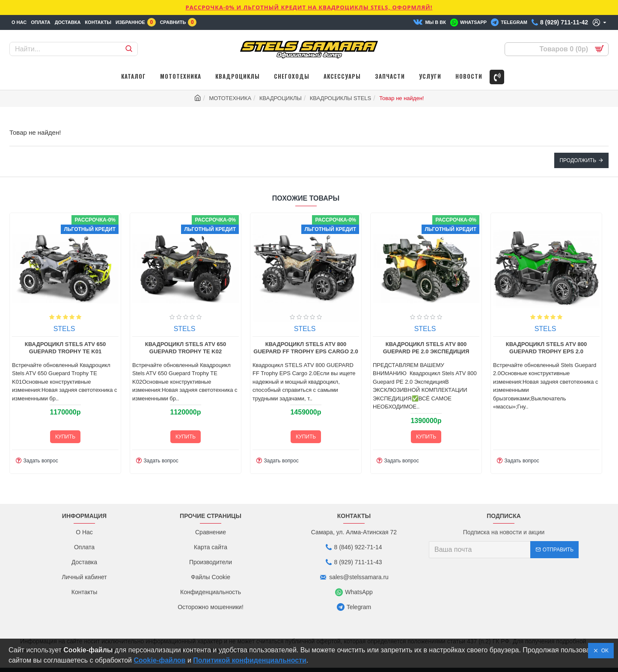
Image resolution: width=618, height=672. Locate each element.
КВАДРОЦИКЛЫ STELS (341, 98)
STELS (14, 329)
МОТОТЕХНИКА (230, 98)
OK (603, 651)
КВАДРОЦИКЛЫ (281, 98)
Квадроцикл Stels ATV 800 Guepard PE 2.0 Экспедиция (376, 348)
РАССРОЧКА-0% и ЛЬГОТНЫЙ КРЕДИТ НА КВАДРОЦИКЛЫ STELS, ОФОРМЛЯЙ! (309, 7)
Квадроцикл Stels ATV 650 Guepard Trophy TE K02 (135, 348)
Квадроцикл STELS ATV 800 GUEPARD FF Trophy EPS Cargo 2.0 (256, 348)
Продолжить (578, 160)
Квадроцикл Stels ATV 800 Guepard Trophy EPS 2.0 (496, 348)
